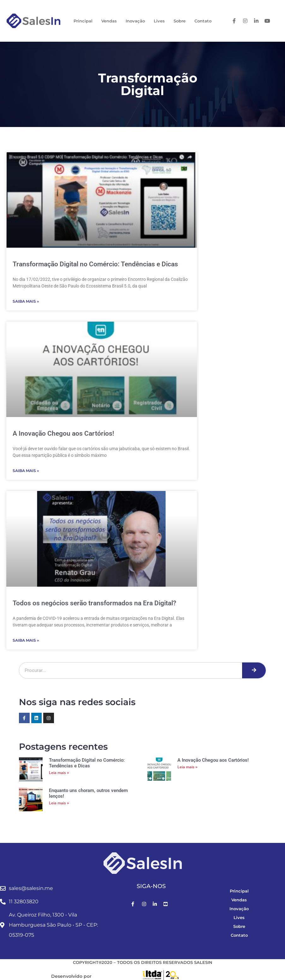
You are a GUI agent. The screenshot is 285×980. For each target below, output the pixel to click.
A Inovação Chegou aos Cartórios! (63, 433)
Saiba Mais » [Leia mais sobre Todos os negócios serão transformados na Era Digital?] (26, 640)
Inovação (135, 21)
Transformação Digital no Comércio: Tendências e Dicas (95, 264)
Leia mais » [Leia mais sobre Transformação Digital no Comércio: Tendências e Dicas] (59, 773)
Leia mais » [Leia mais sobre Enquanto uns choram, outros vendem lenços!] (59, 803)
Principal (83, 21)
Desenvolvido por (71, 976)
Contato (203, 21)
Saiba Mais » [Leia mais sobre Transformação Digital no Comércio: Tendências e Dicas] (26, 301)
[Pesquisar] (254, 670)
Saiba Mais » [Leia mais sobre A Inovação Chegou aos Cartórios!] (26, 471)
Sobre (180, 21)
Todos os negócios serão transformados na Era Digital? (94, 603)
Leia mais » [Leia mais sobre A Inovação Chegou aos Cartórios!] (187, 767)
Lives (159, 21)
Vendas (109, 21)
